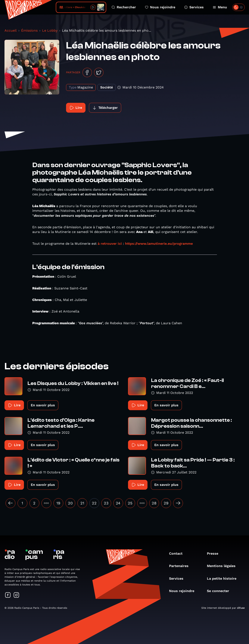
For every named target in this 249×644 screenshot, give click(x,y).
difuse (241, 608)
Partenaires (181, 566)
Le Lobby (50, 30)
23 (106, 503)
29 (166, 503)
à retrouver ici (110, 244)
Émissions (29, 30)
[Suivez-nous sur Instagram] (16, 595)
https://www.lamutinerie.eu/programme (159, 244)
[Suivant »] (178, 503)
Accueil (11, 30)
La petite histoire (224, 578)
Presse (215, 553)
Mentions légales (223, 566)
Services (194, 7)
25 (130, 503)
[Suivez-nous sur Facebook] (8, 595)
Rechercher (124, 7)
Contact (178, 553)
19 (58, 503)
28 (154, 503)
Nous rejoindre (160, 7)
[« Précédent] (10, 503)
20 (70, 503)
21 (82, 503)
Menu (220, 7)
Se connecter (220, 591)
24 (118, 503)
